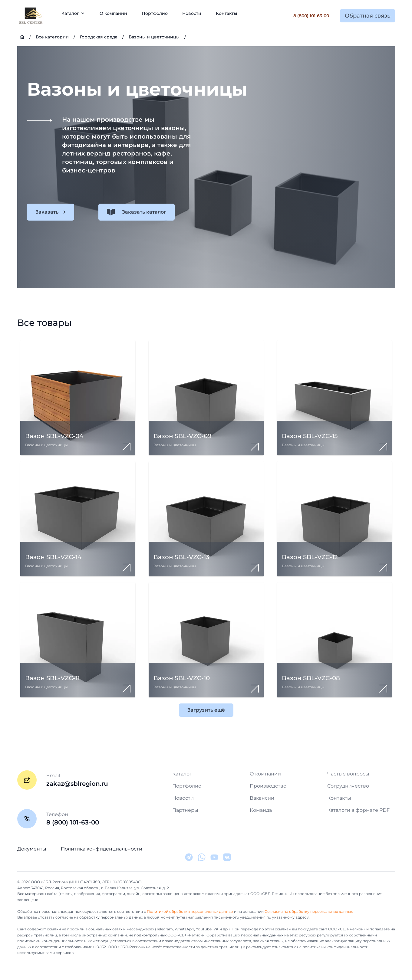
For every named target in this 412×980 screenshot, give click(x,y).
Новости (192, 13)
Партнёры (185, 810)
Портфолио (155, 13)
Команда (261, 810)
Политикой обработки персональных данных (190, 911)
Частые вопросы (348, 774)
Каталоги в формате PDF (358, 810)
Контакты (226, 13)
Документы (32, 849)
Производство (268, 786)
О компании (113, 13)
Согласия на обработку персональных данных (309, 911)
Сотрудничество (348, 786)
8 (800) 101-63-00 (311, 16)
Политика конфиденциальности (102, 849)
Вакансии (262, 798)
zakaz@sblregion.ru (77, 784)
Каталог (182, 774)
